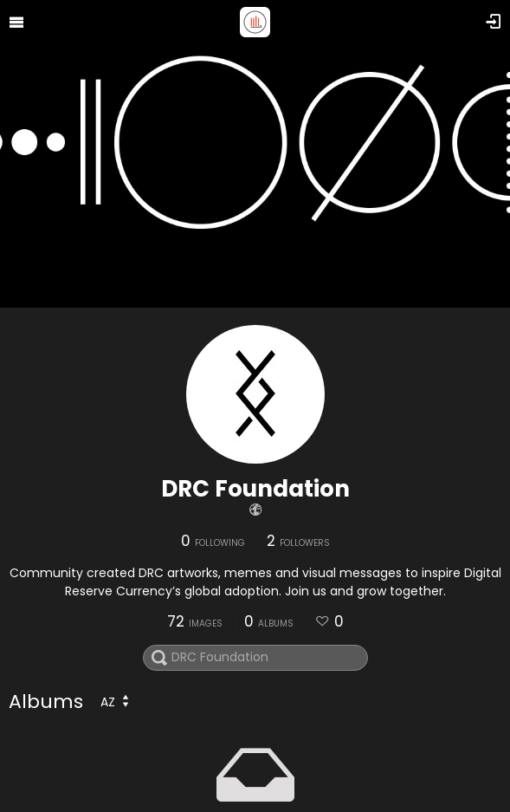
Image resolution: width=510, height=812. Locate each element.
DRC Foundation (255, 489)
